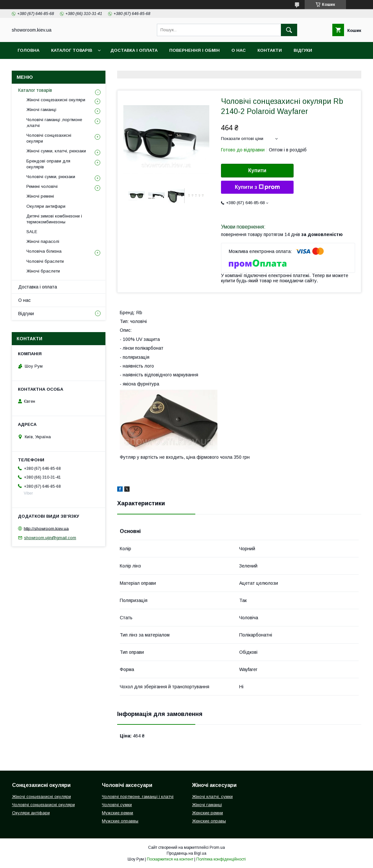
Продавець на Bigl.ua (186, 853)
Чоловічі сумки (117, 805)
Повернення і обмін (194, 50)
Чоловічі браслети (45, 261)
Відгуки (303, 50)
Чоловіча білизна (44, 251)
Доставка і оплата (134, 50)
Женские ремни (207, 813)
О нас (239, 50)
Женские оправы (209, 821)
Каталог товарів (72, 50)
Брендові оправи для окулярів (48, 164)
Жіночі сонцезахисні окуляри (56, 100)
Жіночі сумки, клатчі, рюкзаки (56, 151)
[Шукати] (289, 30)
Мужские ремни (117, 813)
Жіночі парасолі (43, 241)
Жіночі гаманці (41, 110)
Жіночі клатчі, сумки (212, 797)
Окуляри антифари (46, 206)
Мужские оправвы (120, 821)
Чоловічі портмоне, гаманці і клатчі (138, 797)
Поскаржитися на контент (170, 859)
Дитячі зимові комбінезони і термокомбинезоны (54, 219)
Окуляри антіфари (31, 813)
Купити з (257, 187)
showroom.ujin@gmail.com (50, 538)
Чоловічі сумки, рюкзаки (51, 177)
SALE (32, 232)
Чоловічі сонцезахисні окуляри (49, 138)
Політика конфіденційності (221, 859)
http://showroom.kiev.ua (46, 528)
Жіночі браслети (43, 271)
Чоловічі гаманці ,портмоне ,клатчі (54, 123)
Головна (28, 50)
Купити (257, 170)
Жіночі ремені (40, 196)
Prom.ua (217, 847)
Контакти (270, 50)
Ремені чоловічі (42, 186)
